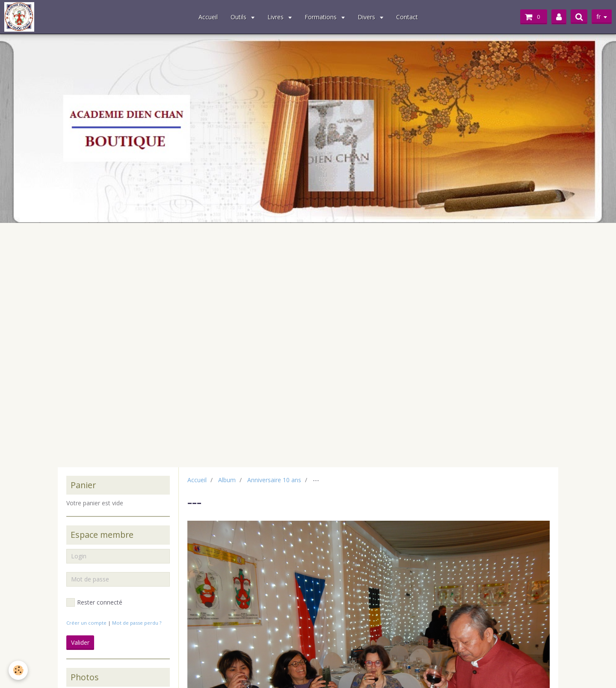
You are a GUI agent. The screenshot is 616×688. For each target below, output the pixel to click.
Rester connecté (94, 602)
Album (227, 480)
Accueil (208, 17)
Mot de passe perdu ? (137, 623)
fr (598, 16)
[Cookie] (18, 670)
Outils (239, 17)
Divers (367, 17)
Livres (276, 17)
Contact (407, 17)
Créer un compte (86, 623)
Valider (80, 642)
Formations (321, 17)
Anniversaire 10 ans (274, 480)
